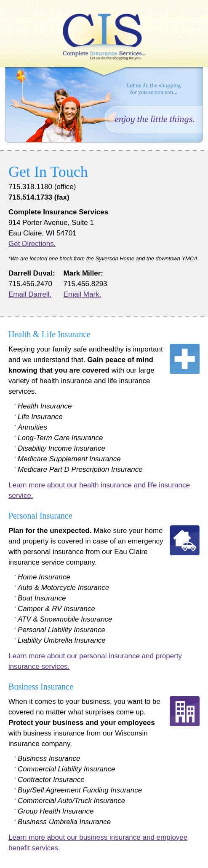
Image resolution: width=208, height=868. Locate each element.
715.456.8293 (85, 284)
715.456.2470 (30, 284)
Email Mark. (83, 294)
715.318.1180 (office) (42, 187)
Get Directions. (32, 244)
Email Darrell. (30, 294)
